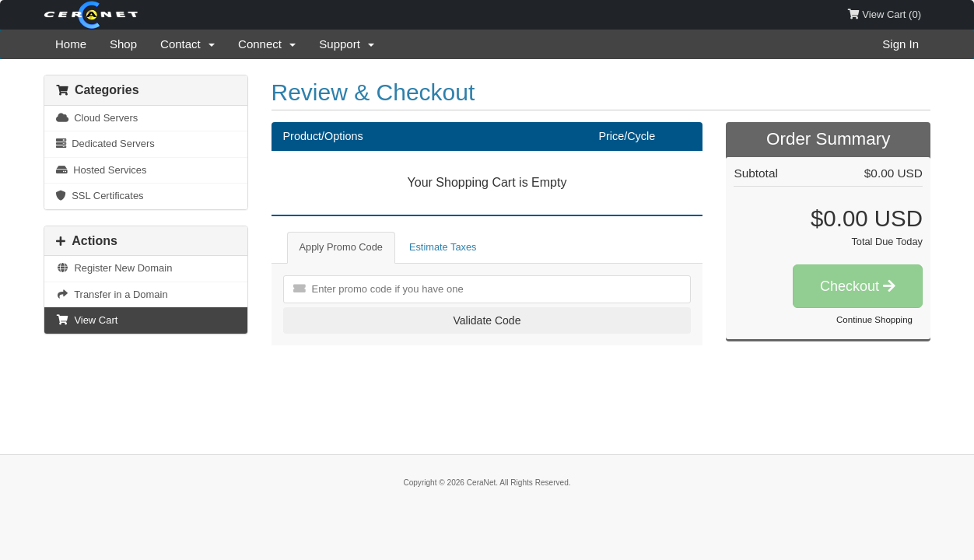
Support (347, 44)
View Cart (87, 320)
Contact (187, 44)
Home (71, 44)
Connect (267, 44)
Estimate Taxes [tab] (443, 247)
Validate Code (487, 320)
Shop (123, 44)
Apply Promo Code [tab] (341, 247)
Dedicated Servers (105, 143)
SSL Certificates (100, 196)
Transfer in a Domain (112, 294)
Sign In (900, 44)
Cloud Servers (97, 118)
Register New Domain (114, 268)
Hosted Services (102, 170)
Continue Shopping (874, 320)
